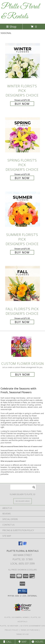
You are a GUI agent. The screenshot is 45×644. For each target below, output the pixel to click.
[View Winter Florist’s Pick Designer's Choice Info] (23, 61)
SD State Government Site (33, 626)
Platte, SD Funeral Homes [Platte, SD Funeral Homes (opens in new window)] (17, 617)
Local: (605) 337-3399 (23, 564)
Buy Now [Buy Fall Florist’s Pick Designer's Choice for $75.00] (22, 322)
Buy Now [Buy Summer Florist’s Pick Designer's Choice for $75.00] (22, 252)
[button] (22, 591)
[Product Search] (23, 487)
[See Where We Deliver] (23, 501)
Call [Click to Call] (7, 642)
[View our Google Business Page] (25, 545)
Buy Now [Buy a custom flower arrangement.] (22, 374)
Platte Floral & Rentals (20, 12)
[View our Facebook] (20, 545)
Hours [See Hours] (37, 642)
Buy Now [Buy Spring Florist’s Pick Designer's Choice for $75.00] (22, 178)
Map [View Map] (23, 642)
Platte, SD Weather (9, 626)
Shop (11, 27)
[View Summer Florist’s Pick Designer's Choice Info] (23, 209)
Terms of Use (23, 634)
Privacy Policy (12, 630)
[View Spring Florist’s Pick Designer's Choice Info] (23, 135)
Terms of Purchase (30, 630)
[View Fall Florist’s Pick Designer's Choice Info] (23, 284)
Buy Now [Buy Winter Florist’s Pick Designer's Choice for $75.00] (22, 104)
